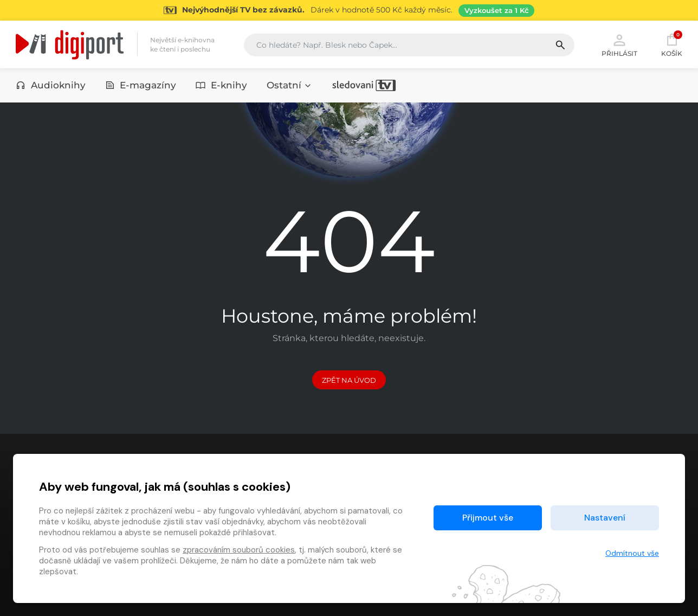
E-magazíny (141, 85)
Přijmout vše (488, 518)
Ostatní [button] (289, 85)
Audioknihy (51, 85)
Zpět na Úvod (349, 380)
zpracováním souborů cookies (239, 550)
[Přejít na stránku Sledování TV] (349, 10)
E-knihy (221, 85)
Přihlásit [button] (619, 44)
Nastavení (605, 518)
